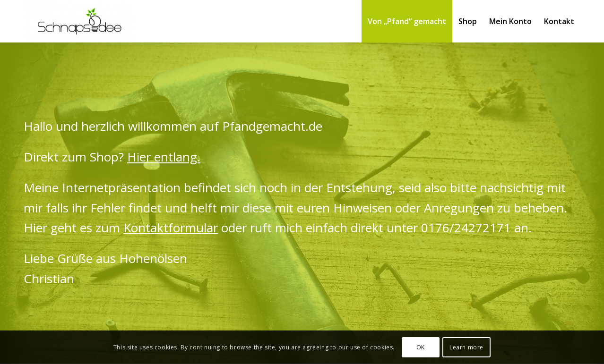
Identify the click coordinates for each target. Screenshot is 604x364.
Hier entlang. (164, 157)
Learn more (466, 347)
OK (421, 347)
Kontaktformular (171, 228)
